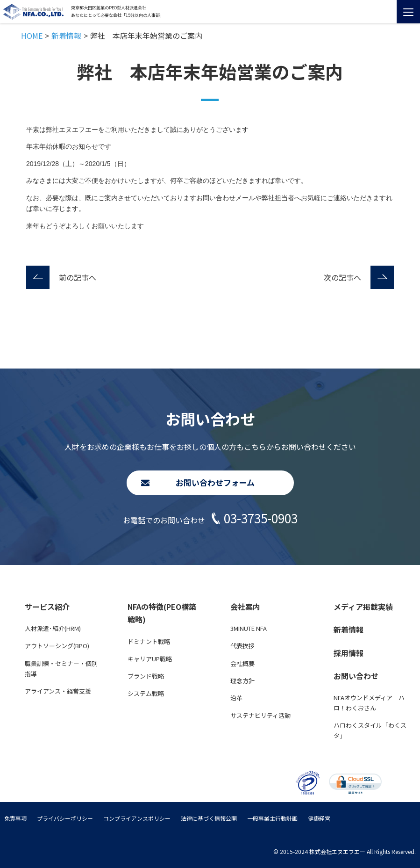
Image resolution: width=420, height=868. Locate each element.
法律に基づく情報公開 (209, 818)
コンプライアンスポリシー (137, 818)
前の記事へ (78, 277)
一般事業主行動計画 (272, 818)
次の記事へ (342, 277)
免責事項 (15, 818)
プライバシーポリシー (65, 818)
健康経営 (319, 818)
